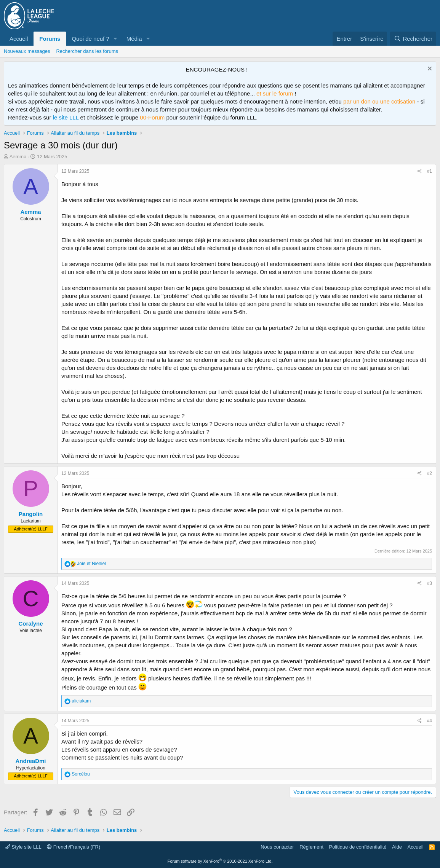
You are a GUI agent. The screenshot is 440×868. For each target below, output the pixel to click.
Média (134, 39)
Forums (50, 39)
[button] (115, 39)
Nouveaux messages (27, 51)
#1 (430, 171)
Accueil (19, 39)
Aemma (18, 157)
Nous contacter (277, 847)
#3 (430, 583)
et (91, 564)
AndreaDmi (30, 761)
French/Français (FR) (74, 847)
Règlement (311, 847)
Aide (397, 847)
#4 (430, 721)
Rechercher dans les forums (87, 51)
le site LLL (66, 117)
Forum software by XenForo (220, 861)
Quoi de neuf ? (90, 39)
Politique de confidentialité (358, 847)
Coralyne (30, 624)
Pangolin (31, 514)
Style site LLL (23, 847)
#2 (430, 473)
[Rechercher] (413, 39)
